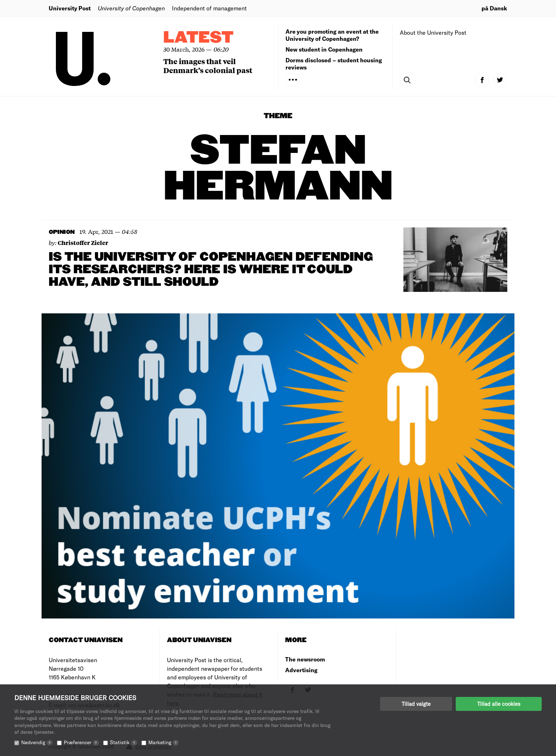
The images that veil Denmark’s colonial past (208, 66)
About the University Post (433, 32)
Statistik (124, 742)
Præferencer (81, 742)
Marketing (164, 742)
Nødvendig (37, 742)
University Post (70, 8)
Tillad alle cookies (499, 704)
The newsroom (305, 659)
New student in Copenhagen (324, 49)
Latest (198, 38)
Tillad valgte (416, 704)
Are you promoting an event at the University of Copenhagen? (332, 35)
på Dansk (494, 8)
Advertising (301, 670)
